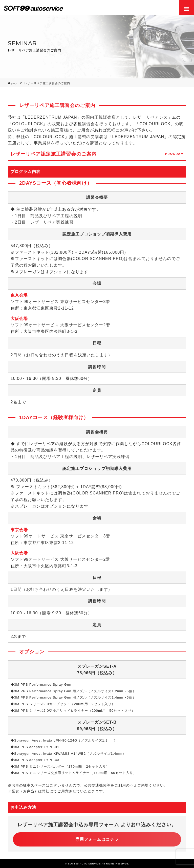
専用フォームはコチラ (97, 839)
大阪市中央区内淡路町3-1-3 (50, 331)
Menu (186, 8)
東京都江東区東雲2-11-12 (49, 308)
